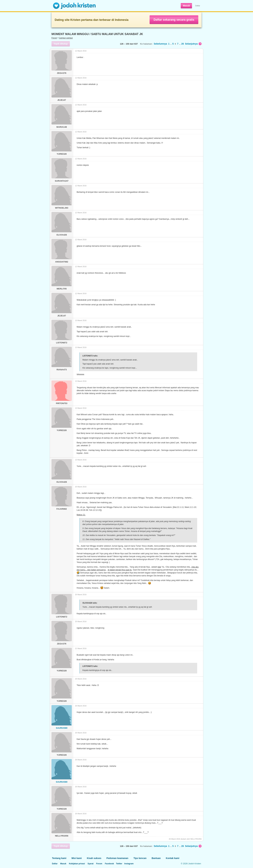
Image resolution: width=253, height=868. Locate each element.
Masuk (186, 6)
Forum (54, 38)
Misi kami (77, 858)
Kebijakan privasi (77, 864)
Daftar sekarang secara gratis (174, 20)
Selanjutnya (193, 44)
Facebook (109, 864)
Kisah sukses (94, 858)
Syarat (91, 864)
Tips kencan (140, 858)
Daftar (198, 6)
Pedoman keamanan (117, 858)
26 (183, 44)
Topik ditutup (61, 44)
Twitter (119, 864)
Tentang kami (59, 858)
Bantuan (156, 858)
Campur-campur (66, 38)
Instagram (129, 864)
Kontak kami (173, 858)
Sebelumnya (160, 44)
